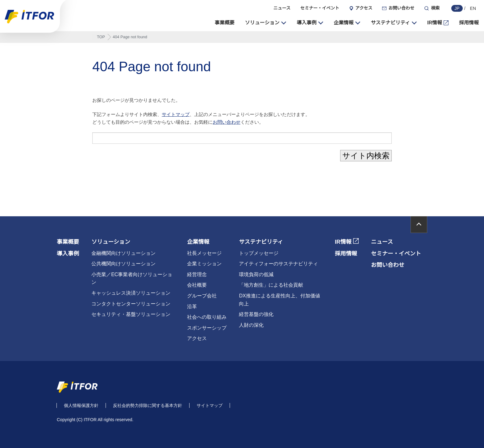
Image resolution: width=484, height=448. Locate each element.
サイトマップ (176, 114)
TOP (101, 37)
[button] (266, 23)
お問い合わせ (227, 122)
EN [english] (473, 8)
